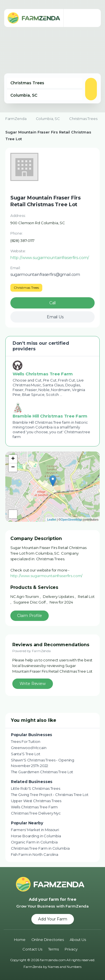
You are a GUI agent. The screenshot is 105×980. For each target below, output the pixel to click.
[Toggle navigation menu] (91, 18)
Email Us (55, 317)
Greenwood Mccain (29, 748)
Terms (53, 949)
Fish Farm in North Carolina (35, 854)
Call (53, 303)
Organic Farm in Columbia (34, 842)
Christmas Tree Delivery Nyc (36, 813)
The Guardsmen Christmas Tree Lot (42, 772)
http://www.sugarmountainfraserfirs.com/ (46, 576)
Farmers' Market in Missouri (35, 830)
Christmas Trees (83, 119)
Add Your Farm (53, 919)
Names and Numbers (65, 967)
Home (20, 940)
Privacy (71, 949)
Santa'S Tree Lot (26, 754)
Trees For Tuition (26, 741)
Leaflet (52, 520)
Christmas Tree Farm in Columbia (40, 848)
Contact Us (32, 949)
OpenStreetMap (71, 520)
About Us (78, 940)
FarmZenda (16, 119)
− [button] (13, 468)
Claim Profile (30, 616)
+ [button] (13, 459)
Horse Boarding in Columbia (36, 836)
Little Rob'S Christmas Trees (36, 788)
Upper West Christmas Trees (36, 801)
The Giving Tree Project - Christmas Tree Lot (50, 795)
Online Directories (48, 940)
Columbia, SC (48, 119)
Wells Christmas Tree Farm (34, 807)
